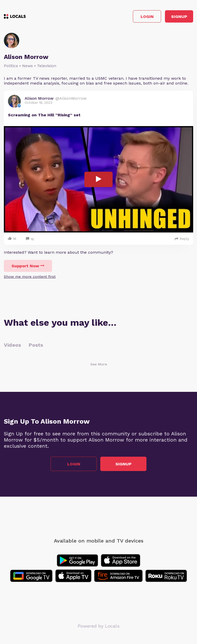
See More (99, 364)
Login (147, 17)
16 (30, 239)
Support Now (28, 266)
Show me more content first (30, 277)
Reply (182, 239)
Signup (179, 17)
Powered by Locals (99, 626)
